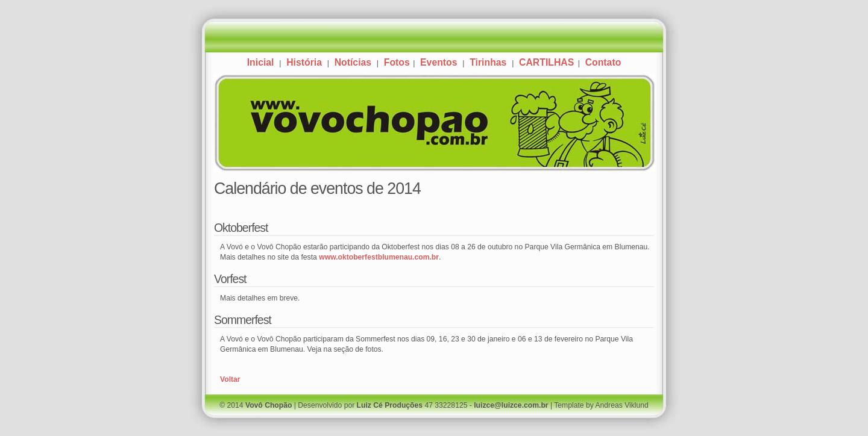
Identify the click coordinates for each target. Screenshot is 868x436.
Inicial (261, 62)
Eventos (439, 62)
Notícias (353, 62)
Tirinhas (488, 62)
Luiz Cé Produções (390, 405)
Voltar (230, 379)
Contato (603, 62)
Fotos (397, 62)
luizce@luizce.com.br (511, 405)
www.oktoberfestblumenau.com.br (379, 257)
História (304, 62)
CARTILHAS (548, 62)
